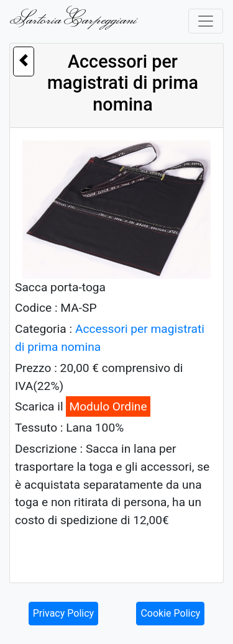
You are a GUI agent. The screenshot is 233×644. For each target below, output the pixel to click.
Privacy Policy (64, 613)
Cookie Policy (170, 613)
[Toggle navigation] (206, 21)
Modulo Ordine (108, 406)
